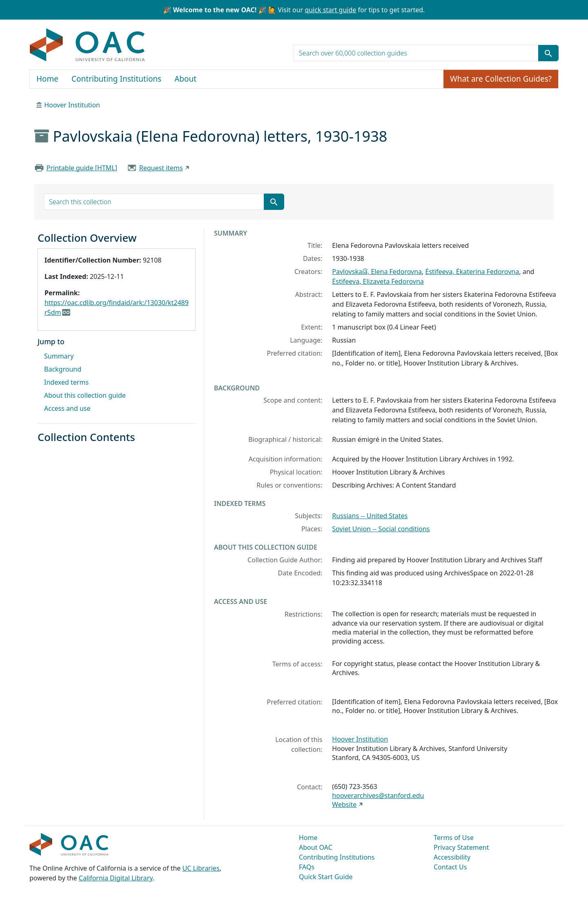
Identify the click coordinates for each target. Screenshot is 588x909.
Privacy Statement (461, 847)
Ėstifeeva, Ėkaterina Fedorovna (472, 272)
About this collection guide (85, 395)
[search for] (416, 53)
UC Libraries (201, 868)
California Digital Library (116, 878)
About (185, 79)
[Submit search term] (548, 53)
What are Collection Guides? (501, 79)
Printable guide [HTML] (82, 168)
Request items (161, 168)
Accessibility (452, 857)
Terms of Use (454, 838)
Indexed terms (66, 382)
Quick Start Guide (326, 877)
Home (47, 79)
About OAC (316, 847)
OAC (88, 45)
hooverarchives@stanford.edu (378, 795)
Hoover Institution (72, 105)
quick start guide (330, 10)
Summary (59, 356)
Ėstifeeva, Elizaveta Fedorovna (378, 281)
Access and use (67, 408)
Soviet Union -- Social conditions (381, 529)
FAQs (307, 867)
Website (344, 804)
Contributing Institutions (116, 79)
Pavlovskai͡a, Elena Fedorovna (377, 272)
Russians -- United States (370, 516)
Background (63, 369)
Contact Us (450, 867)
